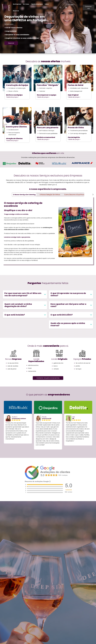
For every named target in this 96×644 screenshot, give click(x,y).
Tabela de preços (37, 4)
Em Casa (26, 4)
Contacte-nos (89, 7)
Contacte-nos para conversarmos (48, 378)
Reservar (16, 11)
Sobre (47, 4)
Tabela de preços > (12, 97)
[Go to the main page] (6, 7)
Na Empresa (17, 4)
